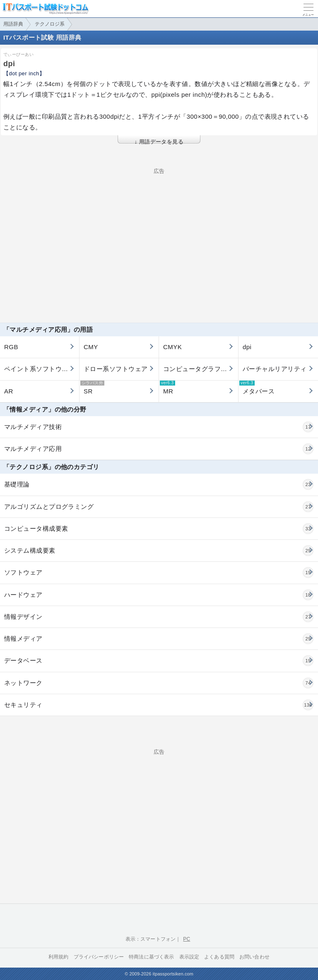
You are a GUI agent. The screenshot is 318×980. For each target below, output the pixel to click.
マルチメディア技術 (159, 427)
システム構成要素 (159, 551)
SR (92, 388)
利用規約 (59, 957)
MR (167, 388)
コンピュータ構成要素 (159, 529)
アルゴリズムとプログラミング (159, 507)
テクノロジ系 (50, 24)
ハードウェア (159, 595)
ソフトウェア (159, 573)
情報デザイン (159, 617)
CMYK (172, 347)
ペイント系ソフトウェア (39, 369)
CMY (91, 347)
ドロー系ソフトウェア (116, 369)
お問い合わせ (254, 957)
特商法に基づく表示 (151, 957)
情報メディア (159, 639)
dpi (247, 347)
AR (9, 391)
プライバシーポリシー (99, 957)
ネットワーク (159, 683)
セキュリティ (159, 705)
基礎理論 (159, 484)
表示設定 (189, 957)
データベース (159, 661)
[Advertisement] (159, 232)
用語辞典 (13, 24)
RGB (11, 347)
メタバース (257, 388)
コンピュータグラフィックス (201, 369)
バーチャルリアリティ (275, 369)
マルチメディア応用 (159, 449)
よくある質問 (219, 957)
